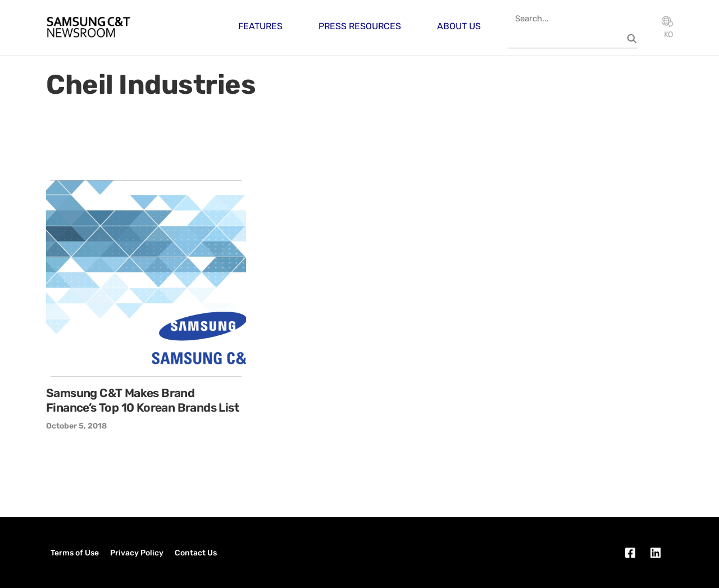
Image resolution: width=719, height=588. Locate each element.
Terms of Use (75, 553)
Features (260, 26)
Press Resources (360, 26)
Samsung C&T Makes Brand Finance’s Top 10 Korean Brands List (142, 400)
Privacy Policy (137, 553)
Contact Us (196, 553)
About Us (459, 26)
